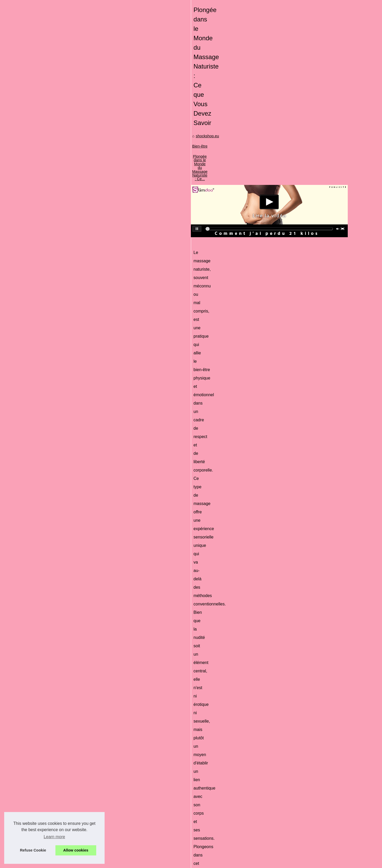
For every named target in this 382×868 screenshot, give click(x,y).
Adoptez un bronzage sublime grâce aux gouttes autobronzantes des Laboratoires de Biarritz (225, 837)
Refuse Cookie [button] (33, 850)
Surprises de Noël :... (58, 409)
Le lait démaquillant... (59, 528)
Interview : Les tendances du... (66, 444)
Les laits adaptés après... (62, 362)
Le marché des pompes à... (64, 492)
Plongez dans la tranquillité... (65, 516)
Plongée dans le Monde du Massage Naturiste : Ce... (209, 185)
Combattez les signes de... (63, 551)
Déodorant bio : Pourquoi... (63, 339)
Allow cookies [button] (76, 850)
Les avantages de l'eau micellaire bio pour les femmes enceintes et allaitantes (160, 733)
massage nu (225, 526)
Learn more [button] (54, 837)
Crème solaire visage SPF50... (66, 398)
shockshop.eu (129, 185)
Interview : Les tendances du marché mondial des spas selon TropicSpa (208, 801)
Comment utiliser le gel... (61, 327)
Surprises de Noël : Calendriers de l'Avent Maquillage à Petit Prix (202, 774)
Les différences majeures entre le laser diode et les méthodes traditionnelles (301, 733)
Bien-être (153, 185)
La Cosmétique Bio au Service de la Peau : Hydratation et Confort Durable (210, 783)
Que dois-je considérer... (61, 350)
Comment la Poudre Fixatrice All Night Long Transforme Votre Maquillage (209, 792)
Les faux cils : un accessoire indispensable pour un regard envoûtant (205, 828)
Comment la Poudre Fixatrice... (67, 432)
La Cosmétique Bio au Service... (68, 421)
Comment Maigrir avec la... (63, 468)
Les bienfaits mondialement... (65, 563)
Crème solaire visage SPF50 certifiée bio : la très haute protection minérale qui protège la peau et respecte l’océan (229, 763)
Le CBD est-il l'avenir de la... (64, 373)
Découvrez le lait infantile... (63, 539)
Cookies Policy (110, 862)
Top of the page (135, 862)
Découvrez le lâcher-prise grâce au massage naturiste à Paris (199, 846)
